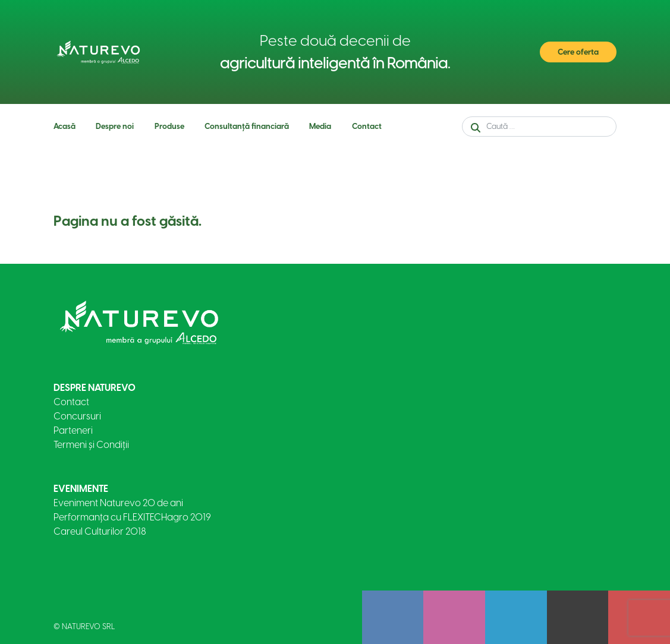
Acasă (65, 126)
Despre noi (115, 126)
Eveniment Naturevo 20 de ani (118, 503)
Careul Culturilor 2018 (100, 531)
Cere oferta (578, 52)
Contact (367, 126)
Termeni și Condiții (91, 445)
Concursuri (77, 416)
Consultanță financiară (247, 126)
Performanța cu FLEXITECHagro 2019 (132, 517)
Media (320, 126)
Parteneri (73, 430)
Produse (169, 126)
